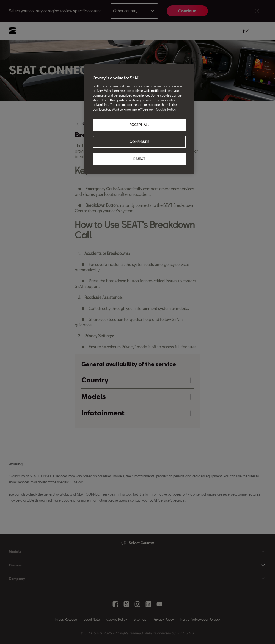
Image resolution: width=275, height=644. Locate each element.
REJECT (139, 159)
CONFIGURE (139, 142)
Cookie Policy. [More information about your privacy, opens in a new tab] (166, 109)
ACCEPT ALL (140, 125)
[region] (139, 119)
